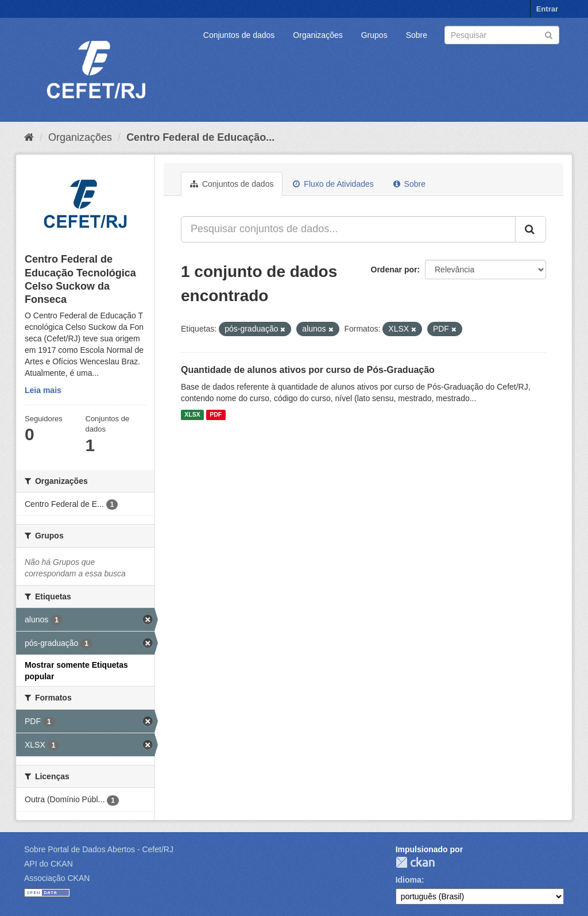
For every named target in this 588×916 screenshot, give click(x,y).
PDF (216, 415)
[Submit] (549, 34)
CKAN (415, 862)
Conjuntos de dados (239, 35)
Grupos (374, 35)
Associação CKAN (57, 878)
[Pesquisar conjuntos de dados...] (348, 229)
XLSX (192, 415)
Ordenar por (394, 270)
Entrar (547, 9)
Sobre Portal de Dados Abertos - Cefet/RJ (99, 849)
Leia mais (43, 390)
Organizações (318, 35)
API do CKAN (49, 864)
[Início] (29, 137)
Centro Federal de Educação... (200, 137)
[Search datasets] (502, 35)
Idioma (409, 880)
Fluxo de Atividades (333, 184)
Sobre (417, 35)
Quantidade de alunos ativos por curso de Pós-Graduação (308, 370)
